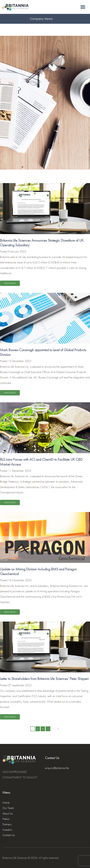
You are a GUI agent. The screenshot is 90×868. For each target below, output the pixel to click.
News (6, 819)
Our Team (8, 808)
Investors (7, 830)
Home (6, 803)
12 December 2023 (20, 361)
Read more (10, 283)
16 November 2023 (20, 580)
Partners (7, 824)
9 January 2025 (17, 251)
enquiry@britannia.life (57, 768)
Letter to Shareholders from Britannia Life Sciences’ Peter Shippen (44, 679)
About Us (8, 813)
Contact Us (9, 835)
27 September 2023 (20, 685)
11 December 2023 (20, 471)
